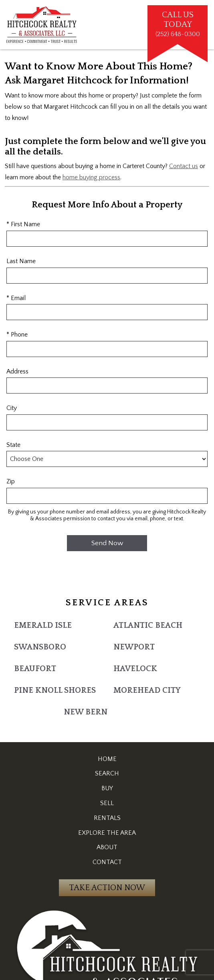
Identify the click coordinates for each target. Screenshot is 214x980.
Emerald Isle (43, 625)
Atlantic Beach (148, 625)
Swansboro (40, 647)
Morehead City (147, 690)
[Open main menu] (138, 25)
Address (17, 371)
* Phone (17, 335)
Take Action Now (107, 888)
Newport (134, 647)
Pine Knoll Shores (55, 690)
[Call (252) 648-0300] (178, 25)
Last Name (21, 261)
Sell (107, 803)
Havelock (135, 669)
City (12, 408)
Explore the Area (107, 833)
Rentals (107, 818)
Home (107, 759)
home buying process (91, 177)
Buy (107, 788)
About (107, 847)
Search (107, 773)
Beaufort (35, 669)
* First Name (23, 224)
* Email (16, 298)
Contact (107, 862)
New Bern (86, 712)
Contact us (184, 166)
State (13, 445)
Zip (11, 481)
